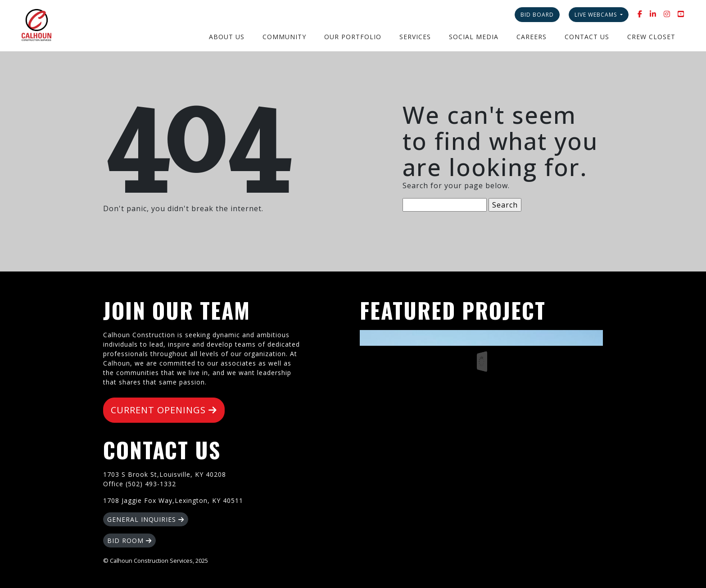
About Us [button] (227, 37)
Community (284, 37)
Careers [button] (532, 37)
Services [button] (415, 37)
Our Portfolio (353, 37)
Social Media (474, 37)
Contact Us (587, 37)
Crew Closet (651, 37)
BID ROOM (129, 541)
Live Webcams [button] (597, 15)
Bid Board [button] (537, 15)
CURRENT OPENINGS (164, 410)
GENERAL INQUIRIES (146, 519)
